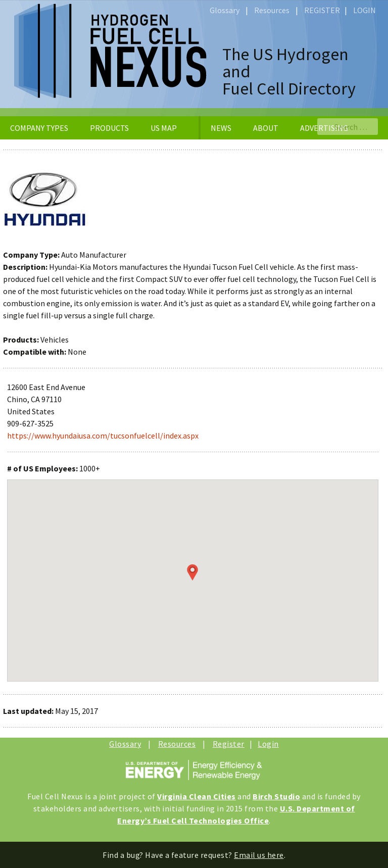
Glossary (225, 10)
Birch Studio (276, 796)
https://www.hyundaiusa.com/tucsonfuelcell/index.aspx (103, 436)
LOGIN (365, 10)
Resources (272, 10)
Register (229, 744)
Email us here (259, 855)
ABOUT (266, 128)
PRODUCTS (109, 128)
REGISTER (322, 10)
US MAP (164, 128)
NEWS (221, 128)
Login (268, 744)
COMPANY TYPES (39, 128)
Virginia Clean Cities (197, 796)
